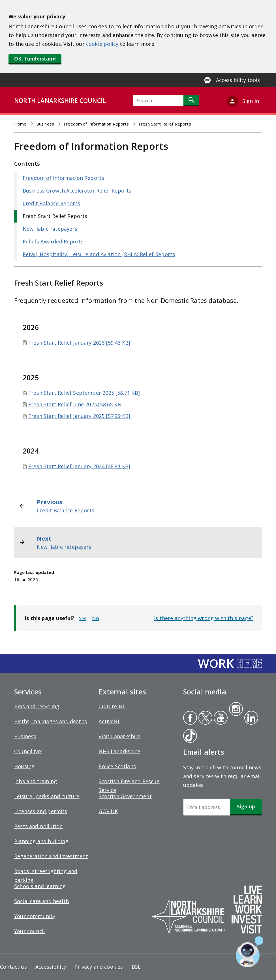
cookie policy (102, 44)
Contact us (13, 967)
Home (20, 124)
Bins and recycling (37, 706)
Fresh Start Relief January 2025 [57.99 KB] (79, 416)
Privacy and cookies (99, 967)
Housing (24, 766)
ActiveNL (109, 721)
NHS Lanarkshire (119, 751)
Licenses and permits (41, 811)
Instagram (236, 710)
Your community (35, 916)
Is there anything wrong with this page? (204, 618)
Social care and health (41, 901)
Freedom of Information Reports (96, 124)
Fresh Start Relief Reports (55, 216)
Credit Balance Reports (51, 203)
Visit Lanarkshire (119, 736)
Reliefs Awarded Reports (53, 241)
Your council (29, 931)
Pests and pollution (38, 826)
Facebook (190, 718)
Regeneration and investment (51, 856)
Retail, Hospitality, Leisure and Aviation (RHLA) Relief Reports (99, 254)
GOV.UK (108, 811)
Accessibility (51, 967)
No (96, 618)
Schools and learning (40, 886)
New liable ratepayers (50, 229)
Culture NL (112, 706)
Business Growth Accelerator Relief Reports (77, 191)
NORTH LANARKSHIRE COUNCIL (60, 101)
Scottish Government (125, 796)
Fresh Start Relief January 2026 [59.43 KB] (79, 343)
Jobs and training (36, 781)
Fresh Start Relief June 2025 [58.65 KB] (75, 404)
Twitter (205, 718)
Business (45, 124)
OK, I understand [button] (35, 59)
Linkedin (250, 718)
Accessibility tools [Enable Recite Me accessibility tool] (238, 80)
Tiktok (189, 737)
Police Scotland (117, 766)
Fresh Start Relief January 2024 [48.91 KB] (79, 466)
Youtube (220, 718)
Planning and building (41, 841)
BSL (136, 967)
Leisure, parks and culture (47, 796)
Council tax (28, 751)
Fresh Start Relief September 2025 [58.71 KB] (84, 393)
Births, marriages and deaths (51, 721)
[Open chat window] (250, 952)
